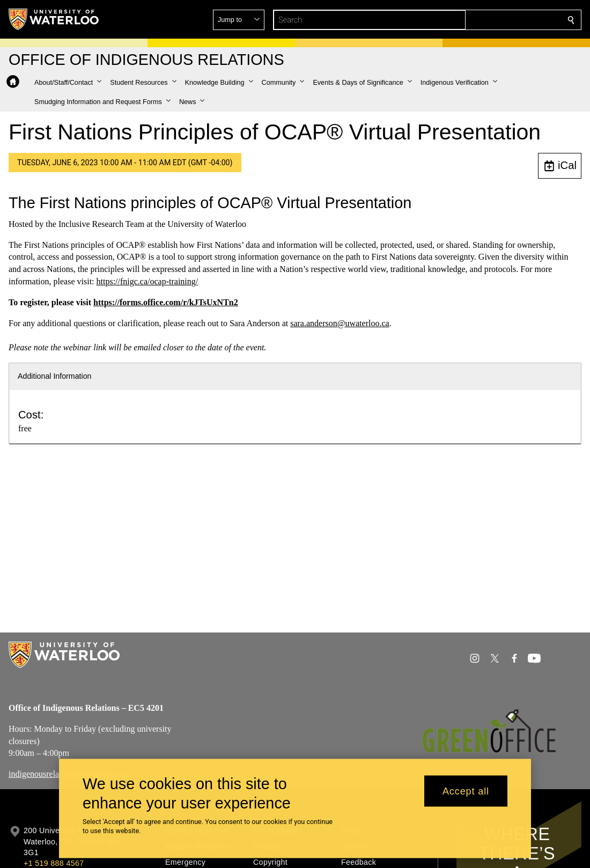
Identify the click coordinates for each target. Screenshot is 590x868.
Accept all (466, 791)
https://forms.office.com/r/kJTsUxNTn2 (166, 302)
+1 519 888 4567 (54, 863)
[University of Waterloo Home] (54, 19)
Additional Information (55, 376)
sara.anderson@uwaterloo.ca (340, 323)
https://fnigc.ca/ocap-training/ (147, 281)
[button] (493, 20)
